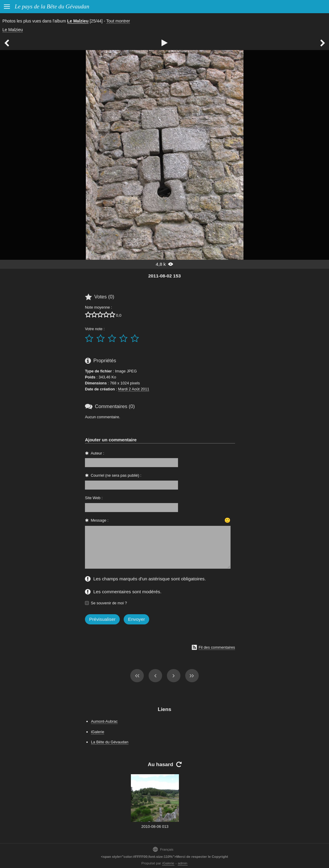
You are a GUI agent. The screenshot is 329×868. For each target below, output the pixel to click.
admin (183, 863)
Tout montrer (118, 21)
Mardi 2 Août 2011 (134, 389)
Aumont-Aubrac (104, 721)
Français (163, 849)
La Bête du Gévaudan (110, 742)
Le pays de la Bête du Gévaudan (52, 6)
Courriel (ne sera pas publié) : (116, 475)
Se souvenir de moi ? (109, 603)
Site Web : (94, 498)
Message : (100, 520)
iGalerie (98, 732)
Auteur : (97, 453)
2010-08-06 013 (155, 827)
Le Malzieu (78, 21)
